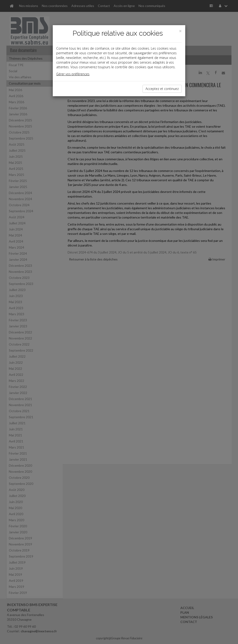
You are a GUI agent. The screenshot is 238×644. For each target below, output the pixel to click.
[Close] (180, 31)
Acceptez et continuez (162, 89)
